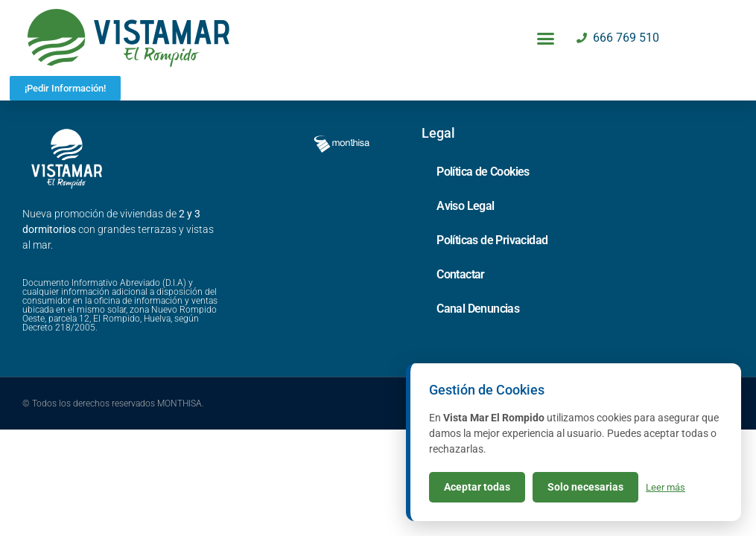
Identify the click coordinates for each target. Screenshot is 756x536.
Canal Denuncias (478, 343)
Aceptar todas (477, 487)
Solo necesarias (585, 487)
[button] (546, 38)
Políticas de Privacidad (492, 274)
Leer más (666, 487)
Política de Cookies (483, 206)
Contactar (461, 309)
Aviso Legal (465, 240)
